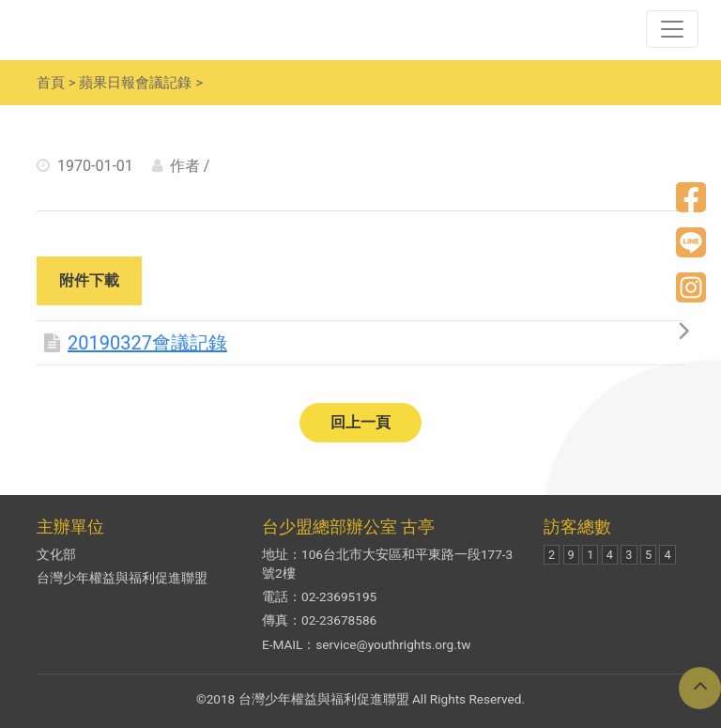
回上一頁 (360, 422)
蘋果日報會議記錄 (135, 83)
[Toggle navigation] (672, 29)
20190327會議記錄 (136, 343)
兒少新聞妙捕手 (140, 29)
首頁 (51, 83)
